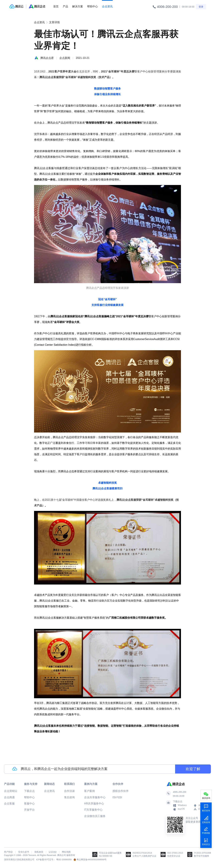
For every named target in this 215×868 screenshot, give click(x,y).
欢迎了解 (193, 769)
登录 (201, 7)
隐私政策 (39, 852)
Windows (180, 805)
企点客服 (9, 804)
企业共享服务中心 (95, 797)
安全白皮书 (24, 852)
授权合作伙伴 (121, 791)
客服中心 (29, 804)
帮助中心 (92, 6)
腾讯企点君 (47, 58)
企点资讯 (107, 6)
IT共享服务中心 (93, 810)
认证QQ (53, 852)
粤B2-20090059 (64, 860)
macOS (179, 809)
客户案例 (89, 791)
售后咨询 (69, 797)
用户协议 (8, 852)
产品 (65, 6)
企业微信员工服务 (95, 816)
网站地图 (66, 852)
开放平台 (29, 810)
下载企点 (29, 791)
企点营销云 (11, 791)
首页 (56, 6)
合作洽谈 (69, 791)
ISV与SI (117, 797)
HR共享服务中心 (94, 804)
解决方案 (78, 6)
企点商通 (9, 797)
